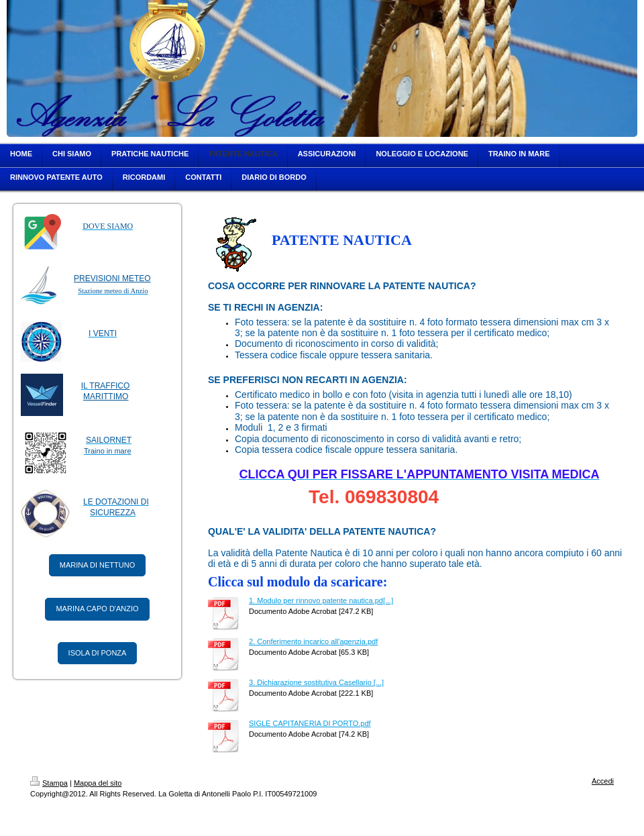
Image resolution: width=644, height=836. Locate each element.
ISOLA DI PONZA (98, 653)
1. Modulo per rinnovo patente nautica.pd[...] (321, 600)
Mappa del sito (98, 783)
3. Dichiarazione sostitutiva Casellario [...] (316, 682)
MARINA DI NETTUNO (97, 565)
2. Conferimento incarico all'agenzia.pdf (313, 641)
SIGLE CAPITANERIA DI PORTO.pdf (310, 723)
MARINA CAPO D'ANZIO (97, 609)
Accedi (603, 781)
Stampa (49, 783)
